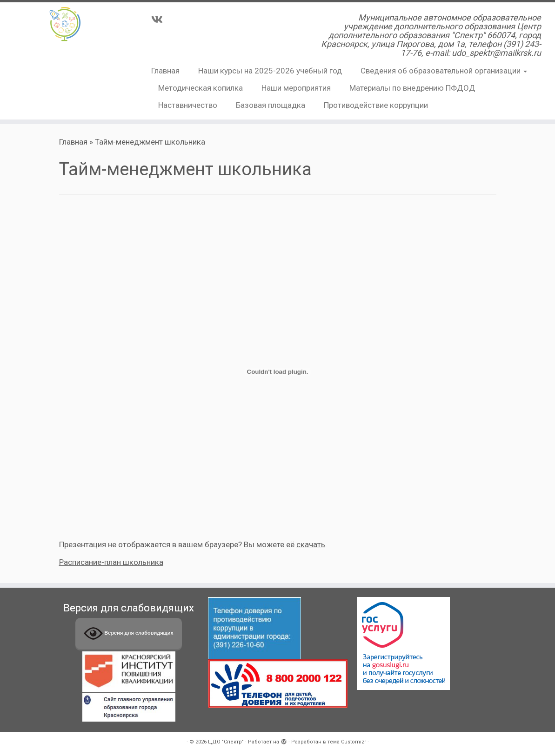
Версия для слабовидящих (128, 633)
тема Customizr (347, 742)
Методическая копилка (201, 88)
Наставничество (188, 105)
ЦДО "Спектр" (226, 742)
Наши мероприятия (296, 88)
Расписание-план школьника (111, 562)
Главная (165, 71)
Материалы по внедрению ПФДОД (412, 88)
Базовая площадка (271, 105)
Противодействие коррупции (376, 105)
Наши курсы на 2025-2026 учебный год (270, 71)
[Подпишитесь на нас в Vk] (160, 20)
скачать (311, 544)
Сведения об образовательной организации (444, 71)
